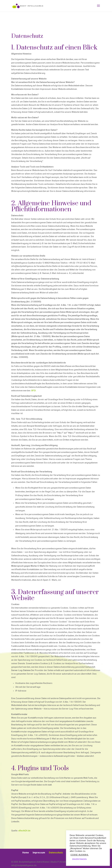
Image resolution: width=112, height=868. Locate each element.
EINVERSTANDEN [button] (79, 859)
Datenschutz (56, 853)
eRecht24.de (24, 831)
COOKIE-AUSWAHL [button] (79, 855)
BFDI (34, 391)
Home (26, 853)
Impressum (39, 853)
